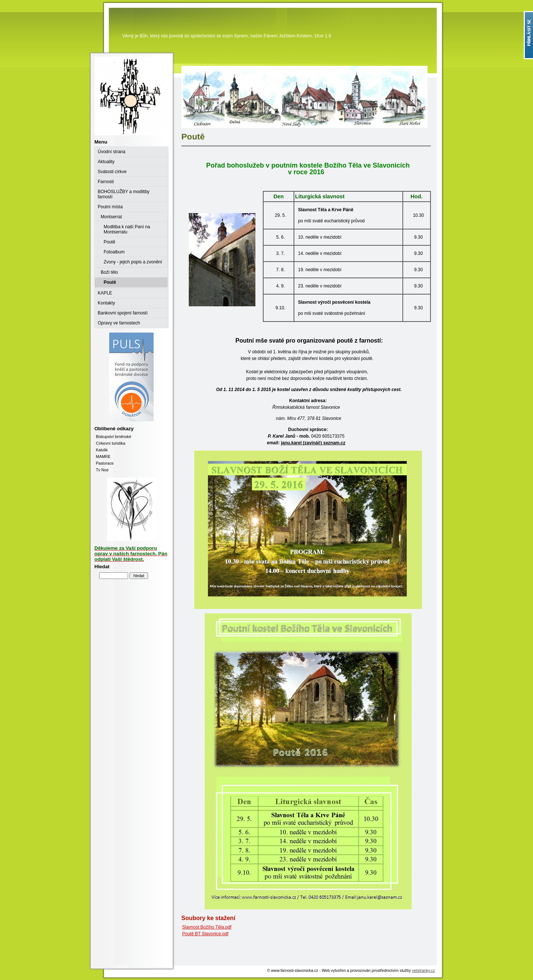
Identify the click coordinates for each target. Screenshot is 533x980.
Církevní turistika (110, 443)
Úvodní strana (112, 152)
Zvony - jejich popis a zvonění (133, 262)
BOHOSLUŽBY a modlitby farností (124, 194)
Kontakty (106, 303)
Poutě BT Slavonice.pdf (205, 934)
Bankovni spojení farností (123, 313)
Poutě (109, 242)
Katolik (102, 450)
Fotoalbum (114, 252)
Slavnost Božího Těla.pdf (207, 927)
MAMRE (103, 457)
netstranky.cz (423, 970)
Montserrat (111, 217)
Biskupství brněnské (113, 437)
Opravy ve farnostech (119, 323)
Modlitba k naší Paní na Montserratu (127, 229)
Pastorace (105, 463)
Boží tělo (109, 272)
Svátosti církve (112, 172)
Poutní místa (110, 207)
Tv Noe (102, 470)
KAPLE (105, 293)
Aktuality (106, 162)
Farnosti (106, 182)
